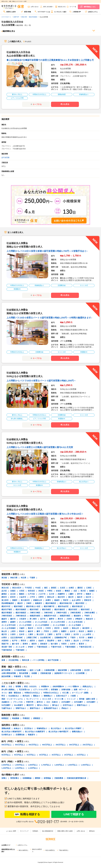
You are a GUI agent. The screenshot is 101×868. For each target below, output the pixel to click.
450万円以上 (34, 745)
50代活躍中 (6, 705)
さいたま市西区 (25, 622)
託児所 (87, 670)
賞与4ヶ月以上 (43, 705)
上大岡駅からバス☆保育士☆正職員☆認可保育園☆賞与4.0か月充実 (40, 447)
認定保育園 (6, 676)
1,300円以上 (6, 768)
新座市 (90, 631)
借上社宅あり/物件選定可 (58, 732)
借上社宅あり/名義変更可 (35, 732)
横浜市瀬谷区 (60, 610)
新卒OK (40, 702)
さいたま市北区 (41, 622)
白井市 (73, 644)
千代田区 (28, 588)
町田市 (13, 597)
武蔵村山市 (38, 600)
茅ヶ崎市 (33, 619)
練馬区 (4, 594)
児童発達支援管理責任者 (76, 778)
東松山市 (75, 628)
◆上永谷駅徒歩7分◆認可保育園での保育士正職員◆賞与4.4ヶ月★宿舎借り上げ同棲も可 (50, 60)
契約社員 (26, 660)
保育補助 (54, 690)
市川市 (82, 638)
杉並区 (59, 591)
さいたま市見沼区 (76, 622)
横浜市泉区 (85, 610)
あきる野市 (76, 600)
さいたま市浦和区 (42, 625)
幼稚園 (34, 673)
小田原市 (23, 619)
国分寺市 (61, 597)
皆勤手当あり (21, 708)
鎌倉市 (4, 619)
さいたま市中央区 (9, 625)
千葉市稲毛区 (7, 650)
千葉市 (73, 638)
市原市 (67, 641)
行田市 (48, 628)
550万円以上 (7, 745)
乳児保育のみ (24, 690)
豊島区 (67, 591)
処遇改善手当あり (51, 708)
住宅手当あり (68, 705)
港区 (46, 588)
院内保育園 (24, 673)
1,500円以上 (72, 765)
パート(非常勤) (38, 660)
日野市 (41, 597)
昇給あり (65, 708)
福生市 (80, 597)
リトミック (71, 699)
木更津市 (5, 641)
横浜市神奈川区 (66, 603)
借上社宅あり (56, 728)
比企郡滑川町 (46, 638)
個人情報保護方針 (48, 831)
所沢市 (57, 628)
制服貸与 (31, 735)
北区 (75, 591)
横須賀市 (77, 616)
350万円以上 (61, 745)
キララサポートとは (42, 12)
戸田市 (46, 631)
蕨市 (38, 631)
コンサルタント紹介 (59, 12)
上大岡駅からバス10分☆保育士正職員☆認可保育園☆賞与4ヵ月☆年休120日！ (45, 514)
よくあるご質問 (11, 831)
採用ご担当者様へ (48, 7)
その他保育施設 (20, 670)
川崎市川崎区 (35, 613)
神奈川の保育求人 (37, 850)
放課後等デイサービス (63, 673)
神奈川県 (14, 578)
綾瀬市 (13, 622)
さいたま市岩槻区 (9, 628)
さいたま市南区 (59, 625)
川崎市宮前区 (7, 616)
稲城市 (57, 600)
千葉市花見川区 (85, 647)
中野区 (50, 591)
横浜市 (20, 603)
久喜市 (13, 634)
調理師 (38, 778)
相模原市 (38, 603)
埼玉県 (23, 578)
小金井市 (23, 597)
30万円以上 (56, 755)
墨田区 (80, 588)
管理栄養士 (15, 778)
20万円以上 (81, 755)
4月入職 (65, 693)
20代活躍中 (66, 702)
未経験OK (5, 702)
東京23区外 (17, 588)
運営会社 (92, 831)
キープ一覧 (73, 7)
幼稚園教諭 (27, 778)
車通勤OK (45, 687)
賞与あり (56, 705)
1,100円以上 (33, 768)
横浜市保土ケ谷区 (33, 606)
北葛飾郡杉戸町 (61, 638)
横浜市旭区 (34, 610)
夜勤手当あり (82, 705)
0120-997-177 (48, 822)
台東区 (71, 588)
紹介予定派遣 (53, 660)
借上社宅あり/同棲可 (73, 728)
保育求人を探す (10, 12)
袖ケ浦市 (54, 644)
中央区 (38, 588)
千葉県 (32, 578)
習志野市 (51, 641)
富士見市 (40, 634)
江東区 (89, 588)
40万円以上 (31, 755)
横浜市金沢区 (63, 606)
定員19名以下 (61, 696)
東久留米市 (25, 600)
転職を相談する (27, 814)
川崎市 (29, 603)
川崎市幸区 (48, 613)
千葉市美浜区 (42, 647)
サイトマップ (24, 831)
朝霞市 (64, 631)
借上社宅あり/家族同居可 (11, 732)
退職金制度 (6, 728)
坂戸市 (59, 634)
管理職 (18, 687)
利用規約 (35, 831)
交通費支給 (20, 735)
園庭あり (37, 696)
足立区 (13, 594)
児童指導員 (59, 778)
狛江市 (88, 597)
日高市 (67, 634)
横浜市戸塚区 (7, 610)
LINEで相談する (74, 814)
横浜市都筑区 (21, 613)
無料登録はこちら (90, 7)
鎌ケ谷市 (16, 644)
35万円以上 (44, 755)
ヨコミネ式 (47, 699)
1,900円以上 (20, 765)
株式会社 (26, 696)
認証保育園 (62, 670)
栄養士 (4, 778)
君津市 (25, 644)
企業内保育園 (76, 670)
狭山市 (4, 631)
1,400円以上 (86, 765)
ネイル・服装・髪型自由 (11, 693)
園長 (3, 687)
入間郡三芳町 (31, 638)
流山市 (76, 641)
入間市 (55, 631)
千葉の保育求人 (64, 850)
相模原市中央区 (50, 616)
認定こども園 (35, 670)
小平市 (32, 597)
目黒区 (13, 591)
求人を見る (65, 104)
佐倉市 (41, 641)
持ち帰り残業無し (9, 690)
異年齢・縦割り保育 (87, 699)
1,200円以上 (20, 768)
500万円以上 (20, 745)
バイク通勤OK (73, 687)
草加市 (22, 631)
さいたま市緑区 (75, 625)
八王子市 (42, 594)
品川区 (4, 591)
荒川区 (83, 591)
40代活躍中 (91, 702)
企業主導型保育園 (9, 673)
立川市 (52, 594)
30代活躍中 (78, 702)
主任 (10, 687)
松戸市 (15, 641)
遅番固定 (37, 718)
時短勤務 (16, 718)
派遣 (3, 660)
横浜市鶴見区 (51, 603)
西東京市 (88, 600)
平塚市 (87, 616)
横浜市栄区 (73, 610)
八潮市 (30, 634)
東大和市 (5, 600)
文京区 (63, 588)
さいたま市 (20, 647)
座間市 (4, 622)
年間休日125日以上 (32, 693)
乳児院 (27, 676)
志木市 (73, 631)
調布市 (4, 597)
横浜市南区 (18, 606)
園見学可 (30, 705)
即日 (3, 696)
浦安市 (34, 644)
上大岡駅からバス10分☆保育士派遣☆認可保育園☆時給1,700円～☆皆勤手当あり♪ (47, 251)
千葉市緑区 (20, 650)
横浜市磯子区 (49, 606)
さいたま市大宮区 (58, 622)
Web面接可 (19, 705)
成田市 (32, 641)
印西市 (64, 644)
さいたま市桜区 (25, 625)
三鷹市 (71, 594)
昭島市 (88, 594)
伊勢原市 (79, 619)
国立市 (71, 597)
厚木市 (60, 619)
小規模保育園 (49, 670)
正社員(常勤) (14, 660)
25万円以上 (69, 755)
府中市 (80, 594)
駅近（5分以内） (31, 687)
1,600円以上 (59, 765)
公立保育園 (80, 673)
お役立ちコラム (91, 12)
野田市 (23, 641)
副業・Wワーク (80, 690)
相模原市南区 (65, 616)
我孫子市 (5, 644)
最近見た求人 (62, 7)
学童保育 (17, 676)
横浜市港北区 (77, 606)
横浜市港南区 (21, 610)
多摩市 (48, 600)
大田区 (22, 591)
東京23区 (5, 588)
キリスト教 (59, 699)
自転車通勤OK (58, 687)
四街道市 (44, 644)
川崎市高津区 (76, 613)
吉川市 (76, 634)
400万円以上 (47, 745)
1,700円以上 (46, 765)
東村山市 (51, 597)
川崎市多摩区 (90, 613)
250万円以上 (88, 745)
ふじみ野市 (87, 634)
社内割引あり (7, 735)
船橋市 (90, 638)
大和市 (69, 619)
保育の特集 (26, 12)
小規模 (73, 696)
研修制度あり (42, 728)
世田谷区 (31, 591)
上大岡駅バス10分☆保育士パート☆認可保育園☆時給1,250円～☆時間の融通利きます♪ (49, 318)
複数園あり (48, 696)
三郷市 (50, 634)
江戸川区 (31, 594)
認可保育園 (5, 158)
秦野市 (52, 619)
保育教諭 (47, 778)
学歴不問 (30, 702)
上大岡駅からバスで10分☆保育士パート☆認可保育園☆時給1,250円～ (41, 381)
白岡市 (4, 638)
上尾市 (13, 631)
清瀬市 (15, 600)
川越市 (22, 628)
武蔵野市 (61, 594)
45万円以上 (19, 755)
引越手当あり (7, 708)
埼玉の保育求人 (50, 850)
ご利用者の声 (75, 12)
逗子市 (43, 619)
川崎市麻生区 (21, 616)
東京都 (4, 578)
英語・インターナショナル (12, 699)
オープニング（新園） (81, 693)
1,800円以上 (33, 765)
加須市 (66, 628)
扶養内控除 (66, 690)
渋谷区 (41, 591)
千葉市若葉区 (70, 647)
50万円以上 (6, 755)
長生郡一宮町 (7, 647)
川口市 (39, 628)
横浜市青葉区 (7, 613)
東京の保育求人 (23, 850)
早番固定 (26, 718)
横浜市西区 (80, 603)
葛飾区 (22, 594)
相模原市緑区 (35, 616)
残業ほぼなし (88, 687)
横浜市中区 (6, 606)
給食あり (17, 728)
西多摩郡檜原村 (8, 603)
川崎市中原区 (61, 613)
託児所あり (29, 728)
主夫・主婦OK (52, 702)
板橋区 (92, 591)
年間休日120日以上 (51, 693)
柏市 (59, 641)
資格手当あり (35, 708)
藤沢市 (13, 619)
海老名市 (89, 619)
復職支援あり (77, 732)
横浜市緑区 (46, 610)
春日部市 (86, 628)
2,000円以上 (6, 765)
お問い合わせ (35, 7)
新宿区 (54, 588)
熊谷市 (31, 628)
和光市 (81, 631)
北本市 (22, 634)
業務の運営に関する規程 (65, 831)
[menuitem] (10, 12)
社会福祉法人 (14, 696)
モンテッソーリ (32, 699)
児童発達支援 (46, 673)
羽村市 (66, 600)
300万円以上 (74, 745)
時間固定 (5, 718)
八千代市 (86, 641)
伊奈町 (31, 647)
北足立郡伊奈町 (16, 638)
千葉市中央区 (56, 647)
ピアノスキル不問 (40, 690)
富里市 (81, 644)
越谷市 (30, 631)
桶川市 (4, 634)
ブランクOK (18, 702)
